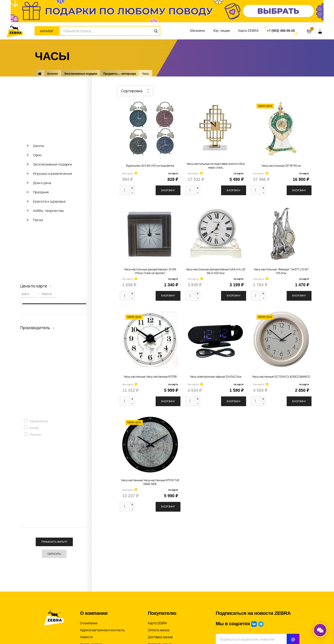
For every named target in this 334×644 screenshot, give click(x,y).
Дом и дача (42, 183)
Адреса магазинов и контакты (102, 630)
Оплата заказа (159, 630)
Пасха (38, 220)
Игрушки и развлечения (52, 174)
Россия (35, 436)
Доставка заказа (160, 637)
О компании (89, 623)
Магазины (197, 31)
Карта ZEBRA (248, 31)
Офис (37, 155)
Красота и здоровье (49, 201)
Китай (34, 429)
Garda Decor (39, 422)
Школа (38, 146)
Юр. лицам (222, 31)
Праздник (41, 192)
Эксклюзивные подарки (81, 74)
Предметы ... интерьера (120, 74)
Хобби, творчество (48, 211)
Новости (86, 637)
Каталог (47, 31)
